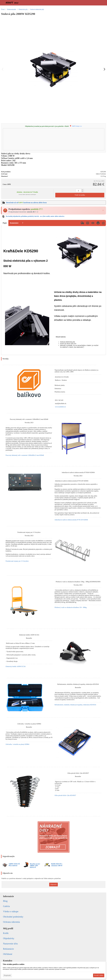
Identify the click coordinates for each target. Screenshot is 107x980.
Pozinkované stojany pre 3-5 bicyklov (17, 561)
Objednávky (9, 938)
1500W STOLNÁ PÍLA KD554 (14, 865)
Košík (6, 933)
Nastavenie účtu (10, 944)
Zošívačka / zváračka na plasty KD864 (17, 744)
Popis (5, 223)
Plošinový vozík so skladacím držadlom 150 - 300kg (71, 607)
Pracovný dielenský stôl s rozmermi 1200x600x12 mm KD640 (25, 455)
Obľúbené (8, 954)
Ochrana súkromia (11, 922)
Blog (5, 901)
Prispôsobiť (7, 975)
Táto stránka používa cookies (14, 964)
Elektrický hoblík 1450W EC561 (16, 667)
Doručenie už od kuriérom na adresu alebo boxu (26, 203)
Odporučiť (53, 884)
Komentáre (14, 223)
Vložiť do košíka (80, 195)
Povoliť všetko (99, 975)
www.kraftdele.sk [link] (60, 407)
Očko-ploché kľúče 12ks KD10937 (65, 795)
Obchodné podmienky (13, 917)
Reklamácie (8, 949)
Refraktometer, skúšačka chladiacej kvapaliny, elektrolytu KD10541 (75, 705)
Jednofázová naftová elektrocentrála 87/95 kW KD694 (71, 520)
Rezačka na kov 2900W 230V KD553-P (35, 866)
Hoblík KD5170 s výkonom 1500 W (57, 865)
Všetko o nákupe (11, 911)
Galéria (6, 906)
